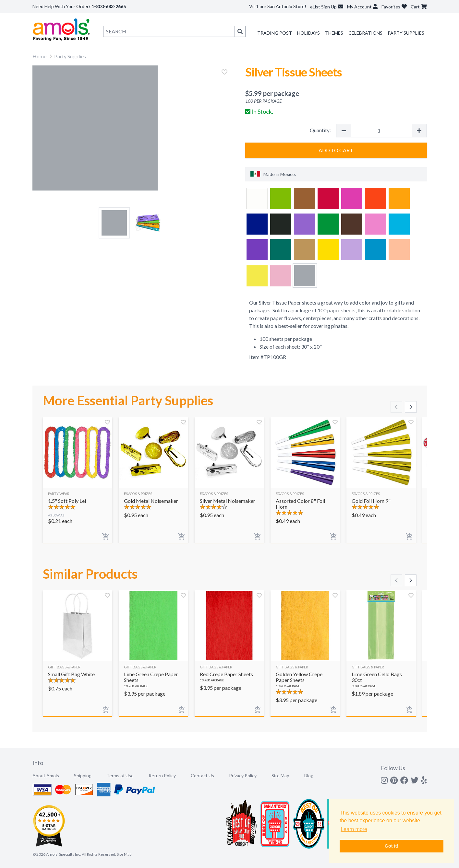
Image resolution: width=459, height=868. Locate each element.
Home (39, 56)
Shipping (83, 775)
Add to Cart (336, 150)
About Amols (46, 775)
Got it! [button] (392, 846)
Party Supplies (406, 33)
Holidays (308, 33)
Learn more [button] (354, 829)
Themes (334, 33)
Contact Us (202, 775)
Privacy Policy (243, 775)
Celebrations (365, 33)
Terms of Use (120, 775)
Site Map (280, 775)
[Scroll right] (411, 407)
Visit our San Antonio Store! (278, 6)
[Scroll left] (396, 407)
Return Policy (162, 775)
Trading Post (275, 33)
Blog (309, 775)
